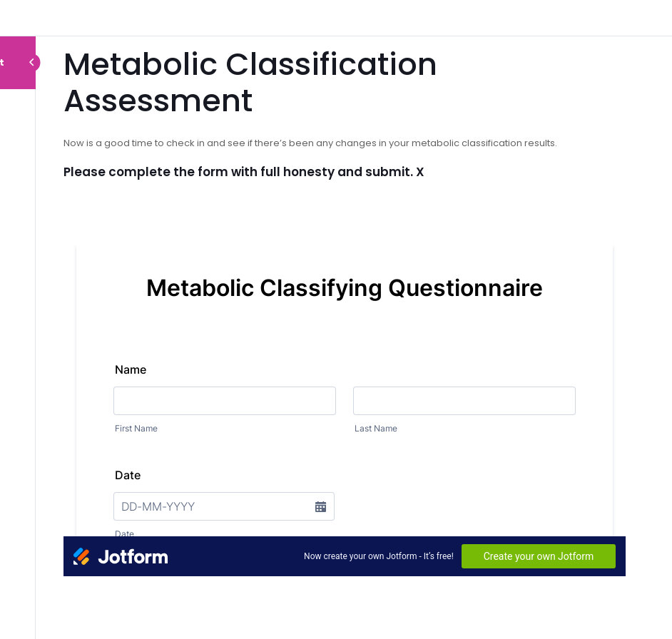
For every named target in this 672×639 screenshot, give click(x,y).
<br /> (345, 384)
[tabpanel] (345, 358)
